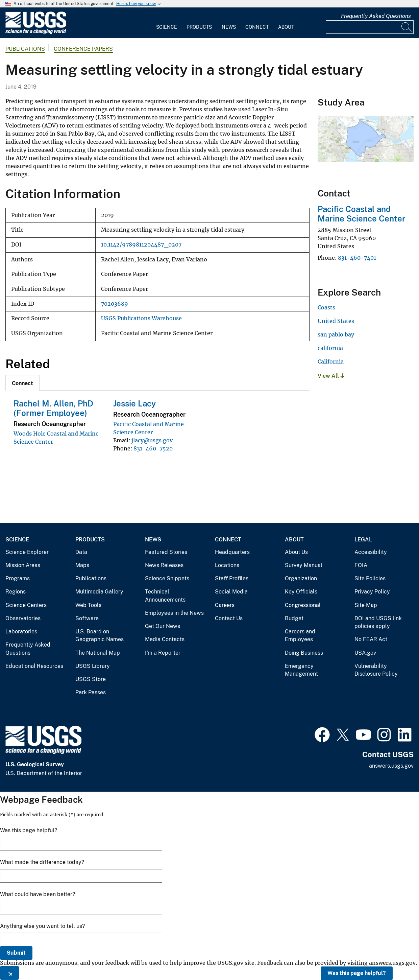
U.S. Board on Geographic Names (100, 636)
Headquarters (232, 552)
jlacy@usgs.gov (152, 440)
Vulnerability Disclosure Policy (376, 670)
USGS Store (91, 679)
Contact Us (229, 618)
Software (87, 618)
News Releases (164, 565)
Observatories (23, 618)
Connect (257, 27)
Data (81, 552)
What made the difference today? (42, 862)
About (286, 27)
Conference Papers (83, 49)
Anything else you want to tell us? (42, 926)
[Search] (407, 27)
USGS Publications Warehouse (141, 318)
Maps (82, 565)
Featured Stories (166, 552)
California (331, 361)
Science (167, 27)
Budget (294, 618)
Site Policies (370, 578)
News (229, 27)
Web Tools (88, 605)
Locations (227, 565)
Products (199, 27)
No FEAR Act (371, 639)
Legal (363, 540)
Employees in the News (174, 613)
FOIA (361, 565)
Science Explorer (27, 552)
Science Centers (26, 605)
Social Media (231, 592)
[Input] (370, 27)
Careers (225, 605)
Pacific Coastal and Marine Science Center (362, 214)
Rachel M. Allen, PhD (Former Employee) (53, 408)
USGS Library (93, 666)
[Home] (36, 33)
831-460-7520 (153, 448)
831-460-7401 (357, 258)
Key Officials (301, 592)
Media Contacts (165, 639)
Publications (25, 49)
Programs (18, 578)
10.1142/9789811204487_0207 (141, 245)
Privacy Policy (372, 592)
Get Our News (163, 626)
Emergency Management (301, 670)
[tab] (22, 383)
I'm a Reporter (163, 653)
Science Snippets (167, 578)
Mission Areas (23, 565)
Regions (16, 592)
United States (336, 321)
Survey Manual (304, 565)
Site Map (366, 605)
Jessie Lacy (134, 403)
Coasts (326, 307)
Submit (16, 953)
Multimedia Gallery (99, 592)
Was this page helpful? (357, 973)
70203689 (115, 304)
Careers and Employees (300, 636)
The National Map (98, 653)
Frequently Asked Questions (376, 16)
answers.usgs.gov (391, 766)
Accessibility (371, 552)
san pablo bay (336, 334)
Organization (301, 578)
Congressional (303, 605)
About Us (296, 552)
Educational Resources (34, 666)
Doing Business (304, 653)
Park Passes (91, 692)
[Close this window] (9, 973)
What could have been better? (38, 894)
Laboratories (21, 632)
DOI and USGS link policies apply (378, 622)
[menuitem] (167, 23)
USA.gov (365, 653)
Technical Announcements (165, 596)
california (330, 348)
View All (331, 376)
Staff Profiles (232, 578)
